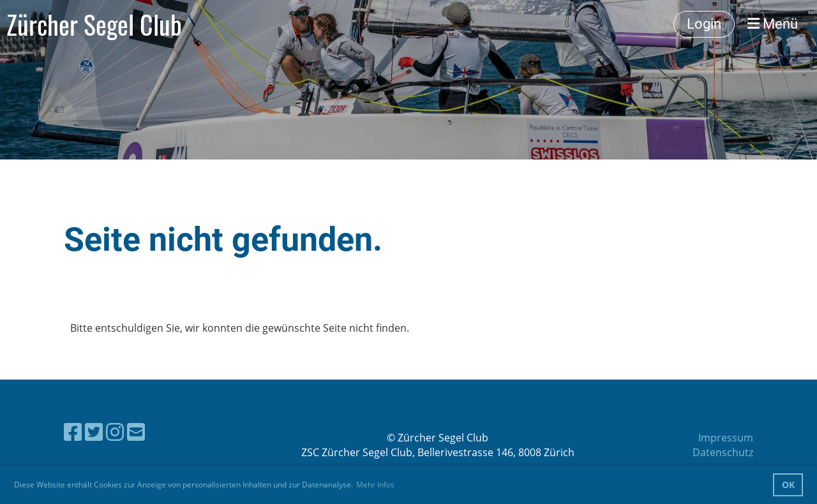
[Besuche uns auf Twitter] (94, 432)
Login (704, 24)
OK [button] (788, 485)
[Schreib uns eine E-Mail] (136, 432)
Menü (773, 24)
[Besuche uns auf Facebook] (73, 432)
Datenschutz (723, 452)
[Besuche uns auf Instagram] (115, 432)
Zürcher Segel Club (94, 24)
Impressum (726, 438)
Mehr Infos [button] (375, 485)
